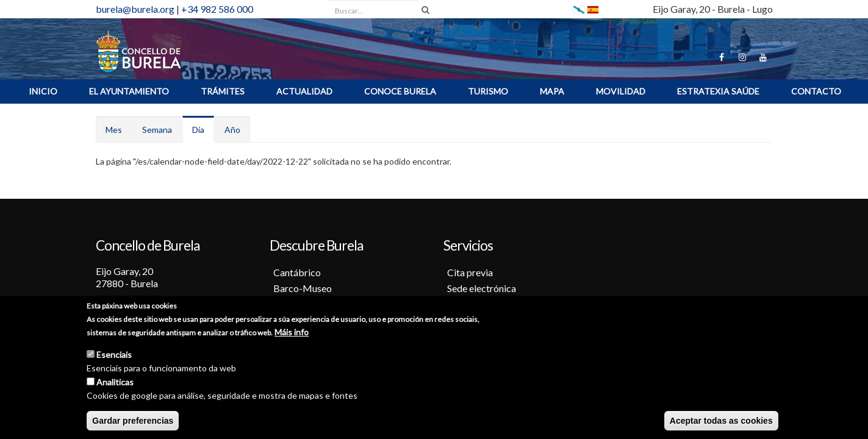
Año (232, 130)
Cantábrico (297, 272)
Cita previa (470, 272)
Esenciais (114, 355)
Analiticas (115, 383)
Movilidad (621, 91)
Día (203, 133)
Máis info (292, 333)
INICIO (43, 91)
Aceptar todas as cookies (721, 421)
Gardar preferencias (133, 421)
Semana (157, 130)
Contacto (816, 91)
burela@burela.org (135, 9)
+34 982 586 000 (217, 9)
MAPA (552, 91)
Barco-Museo (303, 288)
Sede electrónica (482, 288)
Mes (114, 130)
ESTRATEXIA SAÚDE (718, 91)
